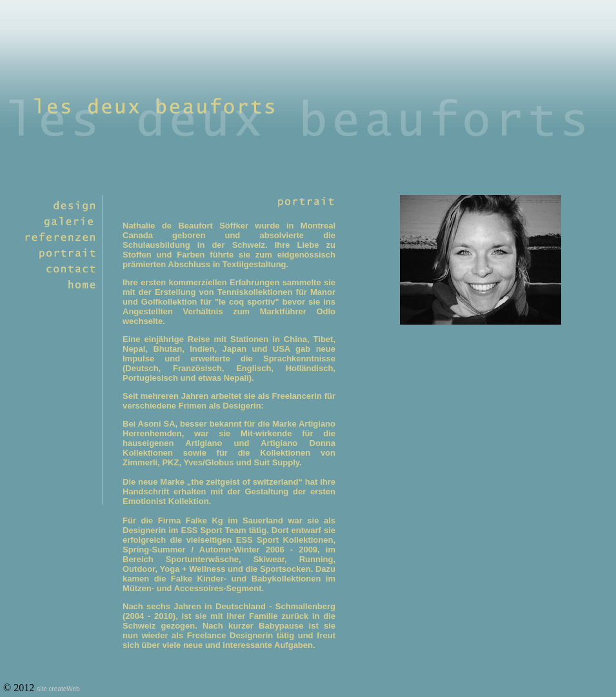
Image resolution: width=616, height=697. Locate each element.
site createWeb (58, 689)
